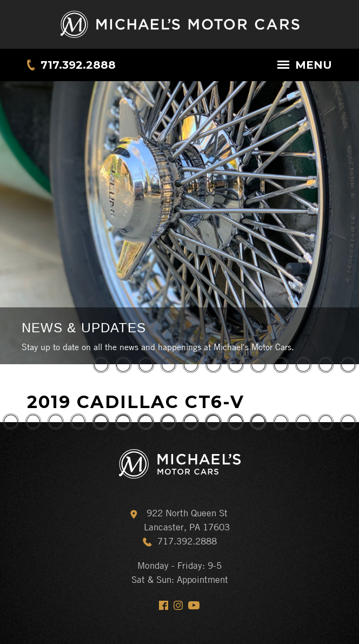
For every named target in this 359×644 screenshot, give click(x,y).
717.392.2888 (78, 65)
